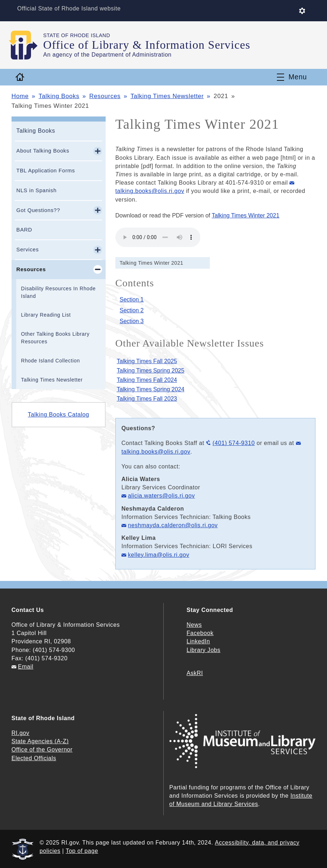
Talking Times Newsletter (167, 96)
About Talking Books (43, 151)
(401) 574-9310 (233, 443)
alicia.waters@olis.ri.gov (162, 496)
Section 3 (132, 321)
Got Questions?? (38, 210)
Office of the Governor (42, 750)
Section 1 (132, 299)
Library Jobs (204, 650)
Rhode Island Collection (50, 361)
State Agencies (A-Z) (40, 741)
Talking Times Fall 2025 (147, 361)
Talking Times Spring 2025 (151, 371)
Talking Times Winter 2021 (246, 215)
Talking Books (59, 96)
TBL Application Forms (46, 171)
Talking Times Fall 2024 (147, 380)
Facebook (200, 633)
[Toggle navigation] (292, 77)
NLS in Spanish (36, 190)
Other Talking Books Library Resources (55, 338)
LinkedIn (198, 641)
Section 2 (132, 310)
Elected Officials (34, 758)
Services (27, 250)
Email (26, 667)
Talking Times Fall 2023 (147, 399)
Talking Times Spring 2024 (151, 389)
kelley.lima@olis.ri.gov (159, 555)
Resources (105, 96)
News (194, 625)
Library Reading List (46, 315)
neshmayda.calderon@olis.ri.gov (173, 525)
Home (20, 96)
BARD (24, 230)
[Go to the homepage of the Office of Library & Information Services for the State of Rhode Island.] (27, 45)
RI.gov (21, 733)
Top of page (82, 851)
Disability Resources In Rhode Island (58, 292)
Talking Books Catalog (58, 415)
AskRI (195, 673)
